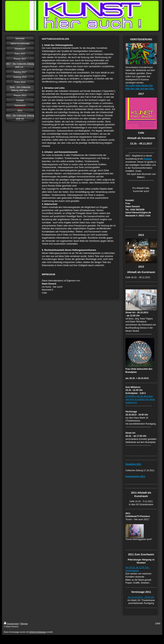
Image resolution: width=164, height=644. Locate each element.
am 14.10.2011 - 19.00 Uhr (141, 597)
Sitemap (24, 624)
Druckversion (11, 624)
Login (158, 623)
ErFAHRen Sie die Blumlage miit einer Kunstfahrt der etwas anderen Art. (140, 399)
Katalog (148, 159)
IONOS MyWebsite (37, 632)
